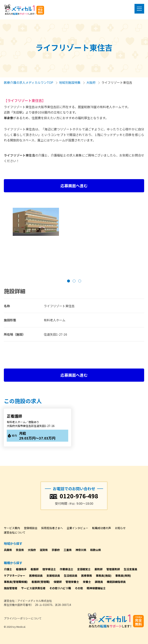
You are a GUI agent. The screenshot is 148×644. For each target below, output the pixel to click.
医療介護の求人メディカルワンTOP (29, 82)
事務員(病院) (123, 576)
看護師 (34, 569)
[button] (69, 281)
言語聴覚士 (84, 569)
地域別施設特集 (70, 82)
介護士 (8, 569)
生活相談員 (71, 576)
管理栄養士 (72, 582)
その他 (79, 588)
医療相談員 (36, 576)
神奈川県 (81, 550)
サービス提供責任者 (33, 588)
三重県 (68, 550)
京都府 (56, 550)
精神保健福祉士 (96, 588)
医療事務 (87, 576)
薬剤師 (98, 569)
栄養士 (87, 582)
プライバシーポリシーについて (23, 618)
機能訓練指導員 (116, 582)
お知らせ (120, 528)
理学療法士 (49, 569)
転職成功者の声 (102, 528)
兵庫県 (8, 550)
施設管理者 (11, 588)
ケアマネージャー (15, 576)
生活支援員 (130, 569)
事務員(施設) (104, 576)
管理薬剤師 (113, 569)
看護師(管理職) (41, 582)
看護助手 (21, 569)
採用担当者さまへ (52, 528)
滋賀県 (44, 550)
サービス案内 (12, 528)
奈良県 (20, 550)
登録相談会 (31, 528)
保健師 (58, 582)
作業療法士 (66, 569)
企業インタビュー (77, 528)
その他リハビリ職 (60, 588)
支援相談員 (53, 576)
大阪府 (91, 82)
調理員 (99, 582)
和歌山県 (96, 550)
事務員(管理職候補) (16, 582)
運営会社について (15, 532)
